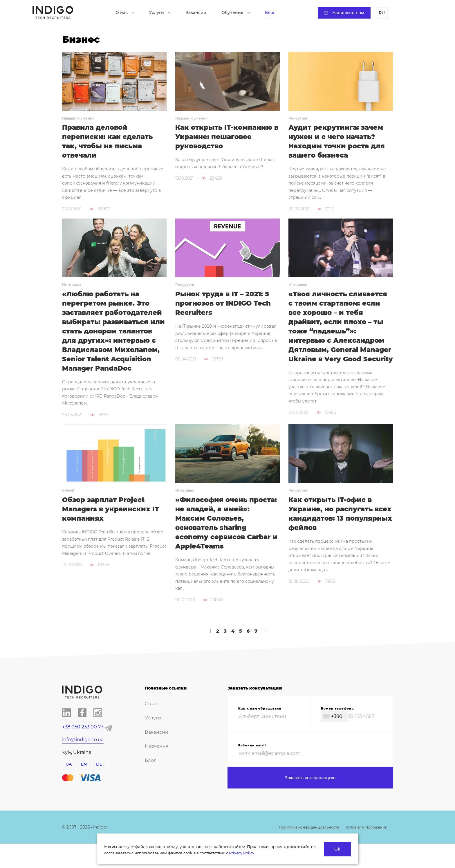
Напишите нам (341, 13)
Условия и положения (363, 851)
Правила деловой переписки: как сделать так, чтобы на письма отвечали (110, 142)
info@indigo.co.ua (83, 760)
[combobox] (334, 736)
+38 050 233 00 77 (83, 747)
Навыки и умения (78, 118)
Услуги (163, 13)
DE (99, 784)
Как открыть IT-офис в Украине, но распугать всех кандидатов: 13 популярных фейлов (333, 532)
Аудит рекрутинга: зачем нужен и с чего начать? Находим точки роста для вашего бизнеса (339, 142)
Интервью (72, 287)
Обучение (239, 13)
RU (379, 13)
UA (68, 784)
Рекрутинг (298, 118)
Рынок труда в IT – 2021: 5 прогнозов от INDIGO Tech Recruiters (226, 307)
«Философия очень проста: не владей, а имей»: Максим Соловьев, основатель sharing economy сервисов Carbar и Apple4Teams (226, 542)
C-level (68, 507)
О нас (128, 13)
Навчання (155, 764)
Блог (273, 13)
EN (83, 784)
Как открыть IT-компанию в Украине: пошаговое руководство (226, 138)
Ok (337, 849)
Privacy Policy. (242, 853)
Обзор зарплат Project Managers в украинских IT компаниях (113, 527)
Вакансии (199, 13)
